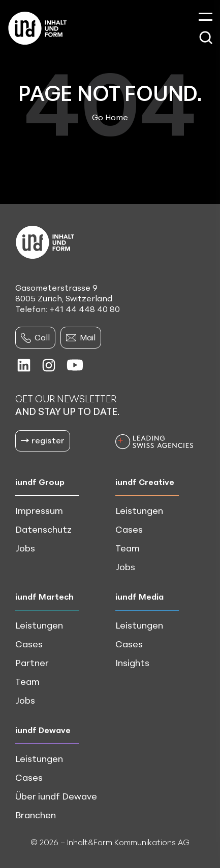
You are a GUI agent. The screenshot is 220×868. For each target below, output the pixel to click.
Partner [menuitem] (32, 663)
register (43, 440)
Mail (81, 337)
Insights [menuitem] (132, 663)
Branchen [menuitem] (36, 815)
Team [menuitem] (128, 548)
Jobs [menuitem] (25, 548)
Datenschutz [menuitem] (43, 529)
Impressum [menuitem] (39, 510)
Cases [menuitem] (129, 529)
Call (35, 337)
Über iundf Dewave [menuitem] (56, 796)
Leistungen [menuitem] (139, 510)
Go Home (110, 117)
